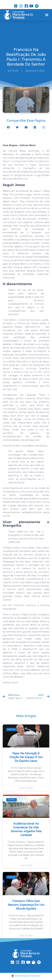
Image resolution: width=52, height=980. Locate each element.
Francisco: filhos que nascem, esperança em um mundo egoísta (26, 905)
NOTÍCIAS (13, 71)
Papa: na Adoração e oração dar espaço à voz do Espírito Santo (26, 757)
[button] (47, 15)
